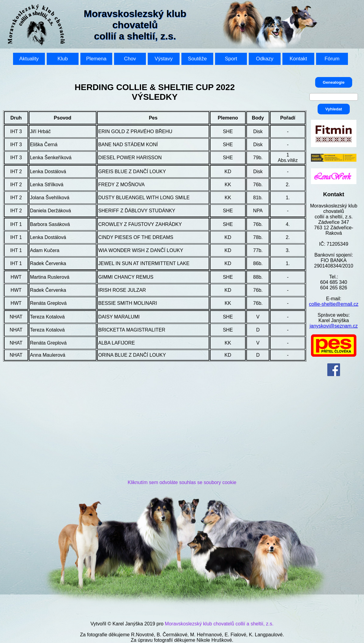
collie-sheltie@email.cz (334, 304)
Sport (231, 59)
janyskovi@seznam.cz (334, 326)
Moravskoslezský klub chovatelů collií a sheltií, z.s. (219, 624)
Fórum (332, 59)
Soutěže (197, 59)
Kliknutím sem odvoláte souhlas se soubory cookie (182, 482)
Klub (62, 59)
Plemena (96, 59)
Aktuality (29, 59)
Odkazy (265, 59)
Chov (130, 59)
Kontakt (298, 59)
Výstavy (164, 59)
